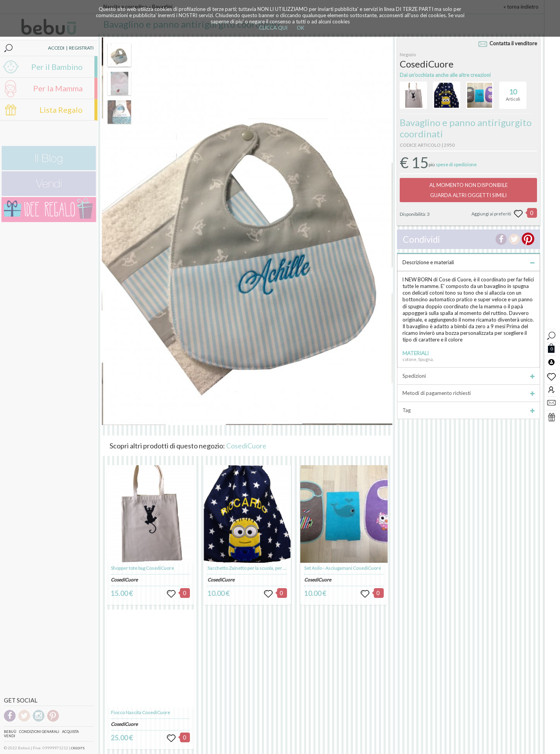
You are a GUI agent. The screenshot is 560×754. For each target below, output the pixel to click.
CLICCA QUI (273, 28)
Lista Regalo (61, 110)
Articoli (513, 92)
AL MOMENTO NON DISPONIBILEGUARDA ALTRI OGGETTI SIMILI (469, 190)
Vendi (10, 736)
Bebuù (10, 732)
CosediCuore (246, 446)
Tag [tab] (469, 410)
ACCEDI (56, 48)
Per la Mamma (58, 88)
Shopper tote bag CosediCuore (142, 568)
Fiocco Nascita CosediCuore (140, 712)
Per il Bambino (57, 67)
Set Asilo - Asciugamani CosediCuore (343, 568)
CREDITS (78, 748)
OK (300, 28)
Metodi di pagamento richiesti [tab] (469, 393)
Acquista (70, 732)
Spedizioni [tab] (469, 376)
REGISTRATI (81, 48)
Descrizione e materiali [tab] (469, 262)
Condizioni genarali (39, 732)
